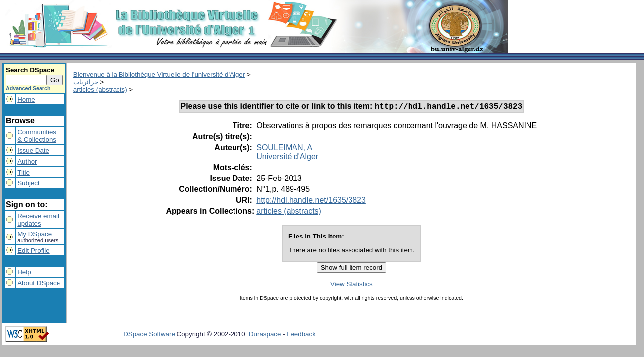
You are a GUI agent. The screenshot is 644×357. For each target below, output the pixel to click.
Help (24, 272)
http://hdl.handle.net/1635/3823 (311, 202)
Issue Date (33, 150)
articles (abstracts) (100, 89)
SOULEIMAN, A (284, 149)
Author (27, 161)
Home (26, 99)
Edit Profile (33, 251)
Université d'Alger (287, 158)
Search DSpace (30, 70)
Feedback (301, 335)
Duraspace (265, 335)
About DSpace (39, 283)
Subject (28, 183)
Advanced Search (28, 88)
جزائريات (86, 82)
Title (24, 172)
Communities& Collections (37, 136)
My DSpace (34, 234)
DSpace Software (149, 335)
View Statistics (351, 285)
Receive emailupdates (38, 220)
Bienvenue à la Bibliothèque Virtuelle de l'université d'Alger (159, 75)
